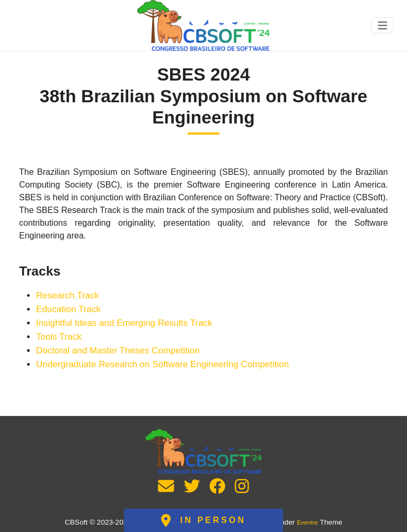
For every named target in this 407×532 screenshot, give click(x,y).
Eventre (307, 522)
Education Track (68, 309)
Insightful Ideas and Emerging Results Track (124, 323)
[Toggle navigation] (383, 26)
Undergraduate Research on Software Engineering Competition (162, 364)
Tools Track (59, 337)
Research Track (68, 295)
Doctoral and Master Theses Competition (118, 351)
